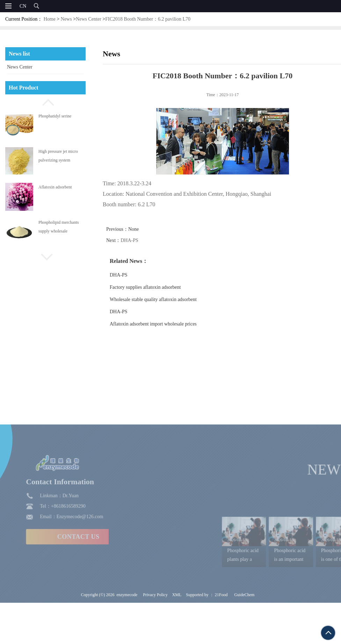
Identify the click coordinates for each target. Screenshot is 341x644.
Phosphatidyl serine (55, 116)
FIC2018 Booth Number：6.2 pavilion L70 (148, 19)
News (66, 19)
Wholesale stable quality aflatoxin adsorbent (163, 299)
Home (50, 19)
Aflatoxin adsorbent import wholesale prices (163, 324)
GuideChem (244, 631)
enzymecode (127, 631)
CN (23, 6)
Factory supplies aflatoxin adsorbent (155, 287)
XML (177, 631)
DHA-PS (139, 240)
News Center (89, 19)
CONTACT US (54, 573)
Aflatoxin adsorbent (55, 187)
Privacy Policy (155, 631)
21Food (221, 631)
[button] (45, 101)
